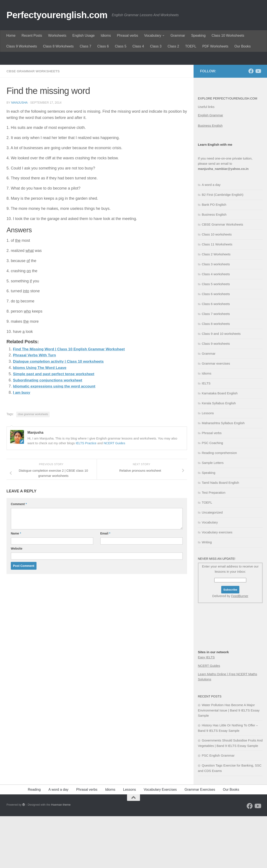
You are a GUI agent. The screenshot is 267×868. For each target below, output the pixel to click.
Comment (19, 556)
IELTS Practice (86, 495)
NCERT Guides (115, 495)
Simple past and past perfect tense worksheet (55, 425)
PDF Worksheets (215, 46)
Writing (207, 594)
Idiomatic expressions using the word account (56, 438)
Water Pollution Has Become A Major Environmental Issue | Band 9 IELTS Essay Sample (229, 762)
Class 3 (156, 46)
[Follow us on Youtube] (258, 123)
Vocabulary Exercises (160, 841)
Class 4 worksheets (216, 326)
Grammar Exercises (200, 841)
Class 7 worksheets (216, 366)
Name (16, 585)
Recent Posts (32, 36)
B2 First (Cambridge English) (223, 246)
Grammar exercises (216, 415)
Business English (210, 177)
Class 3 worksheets (216, 316)
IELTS (206, 435)
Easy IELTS (206, 709)
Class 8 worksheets (216, 376)
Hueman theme (61, 856)
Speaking (198, 36)
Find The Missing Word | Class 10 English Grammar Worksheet (71, 401)
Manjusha (19, 154)
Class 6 (103, 46)
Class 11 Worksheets (217, 296)
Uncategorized (212, 564)
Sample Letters (213, 515)
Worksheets (57, 36)
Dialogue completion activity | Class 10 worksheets (60, 413)
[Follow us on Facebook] (251, 123)
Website (17, 600)
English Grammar (211, 167)
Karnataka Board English (220, 445)
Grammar (178, 36)
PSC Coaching (212, 495)
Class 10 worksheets (217, 286)
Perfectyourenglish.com (57, 15)
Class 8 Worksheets (58, 46)
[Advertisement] (133, 84)
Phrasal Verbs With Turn (35, 407)
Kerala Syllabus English (219, 455)
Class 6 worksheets (216, 346)
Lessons (208, 465)
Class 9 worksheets (216, 395)
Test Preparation (214, 544)
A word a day (211, 236)
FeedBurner (240, 648)
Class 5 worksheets (216, 336)
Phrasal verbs (127, 36)
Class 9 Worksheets (22, 46)
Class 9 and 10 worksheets (221, 385)
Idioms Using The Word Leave (41, 419)
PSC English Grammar (218, 807)
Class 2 (173, 46)
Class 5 (121, 46)
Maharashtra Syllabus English (223, 475)
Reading (34, 841)
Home (11, 36)
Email (105, 585)
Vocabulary (153, 36)
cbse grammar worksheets (33, 466)
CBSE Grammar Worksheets (34, 123)
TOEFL (191, 46)
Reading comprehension (219, 505)
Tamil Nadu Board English (220, 534)
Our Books (243, 46)
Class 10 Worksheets (228, 36)
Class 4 (138, 46)
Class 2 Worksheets (216, 306)
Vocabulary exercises (217, 584)
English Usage (83, 36)
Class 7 (85, 46)
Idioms (106, 36)
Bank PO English (214, 256)
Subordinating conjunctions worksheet (49, 432)
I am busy (22, 444)
